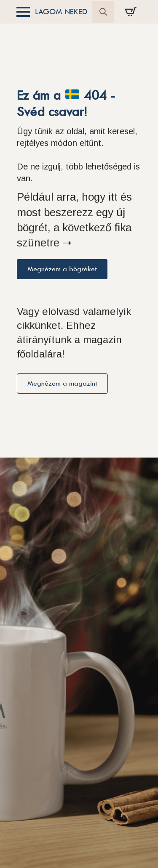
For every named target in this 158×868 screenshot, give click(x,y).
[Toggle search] (103, 12)
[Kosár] (131, 12)
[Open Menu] (23, 12)
